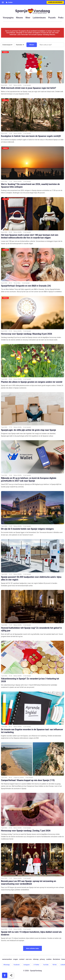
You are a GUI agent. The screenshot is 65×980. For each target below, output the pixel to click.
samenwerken (7, 959)
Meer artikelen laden (33, 948)
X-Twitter (36, 965)
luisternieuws (39, 18)
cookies (49, 959)
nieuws (19, 18)
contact (22, 959)
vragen (16, 959)
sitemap (36, 959)
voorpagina (8, 18)
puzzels (52, 18)
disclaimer (56, 959)
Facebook (17, 965)
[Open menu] (3, 2)
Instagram (27, 965)
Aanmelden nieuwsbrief (55, 2)
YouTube (46, 965)
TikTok (54, 965)
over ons (29, 959)
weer (28, 18)
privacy (42, 959)
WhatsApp (7, 965)
